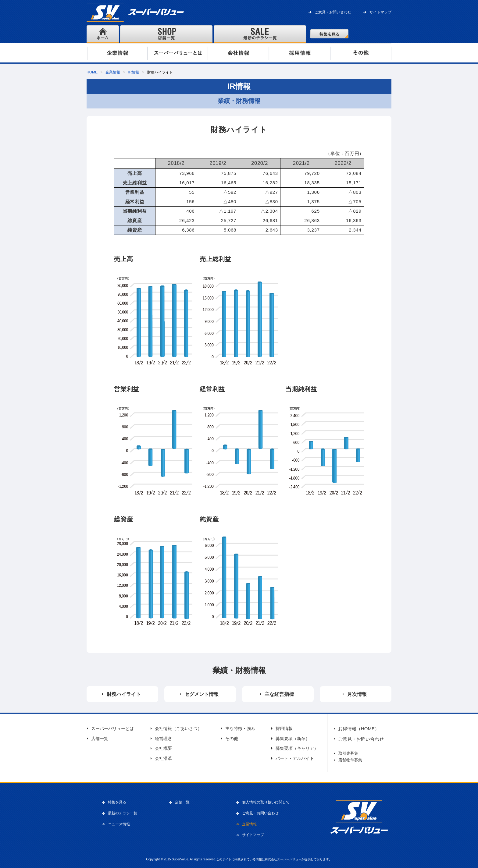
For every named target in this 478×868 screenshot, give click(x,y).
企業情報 (113, 72)
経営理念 (163, 739)
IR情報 (134, 72)
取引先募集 (348, 753)
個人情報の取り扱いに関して (266, 802)
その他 (232, 739)
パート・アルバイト (295, 758)
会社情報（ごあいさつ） (178, 728)
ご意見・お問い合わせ (333, 12)
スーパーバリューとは (112, 728)
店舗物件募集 (350, 760)
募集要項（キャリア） (297, 748)
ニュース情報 (119, 824)
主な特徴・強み (240, 728)
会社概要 (163, 748)
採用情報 (284, 728)
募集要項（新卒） (293, 739)
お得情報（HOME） (359, 729)
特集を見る (117, 802)
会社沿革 (163, 758)
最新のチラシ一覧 (123, 813)
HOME (92, 72)
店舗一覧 (100, 739)
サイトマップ (380, 12)
